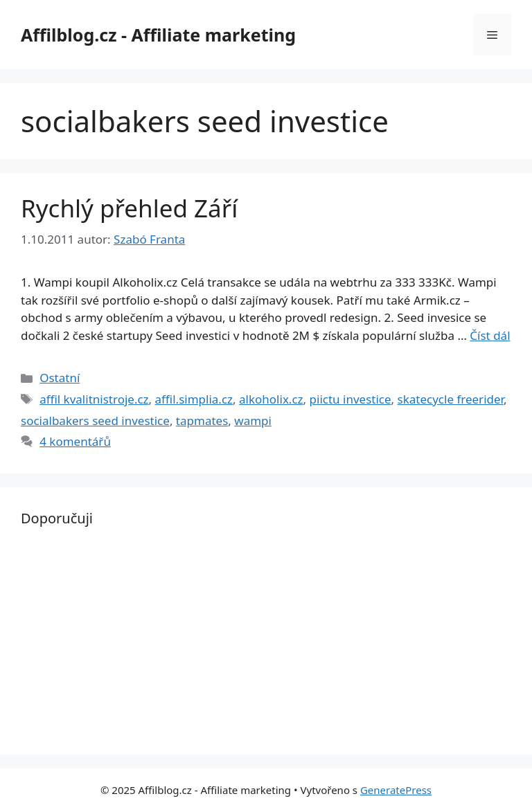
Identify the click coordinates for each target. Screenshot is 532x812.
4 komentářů (75, 441)
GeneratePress (396, 790)
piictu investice (351, 399)
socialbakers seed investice (95, 421)
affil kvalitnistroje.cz (94, 399)
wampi (253, 421)
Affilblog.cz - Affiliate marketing (158, 35)
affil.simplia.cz (194, 399)
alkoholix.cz (271, 399)
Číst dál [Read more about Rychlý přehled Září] (490, 335)
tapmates (202, 421)
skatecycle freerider (451, 399)
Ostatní (60, 378)
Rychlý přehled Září (129, 208)
